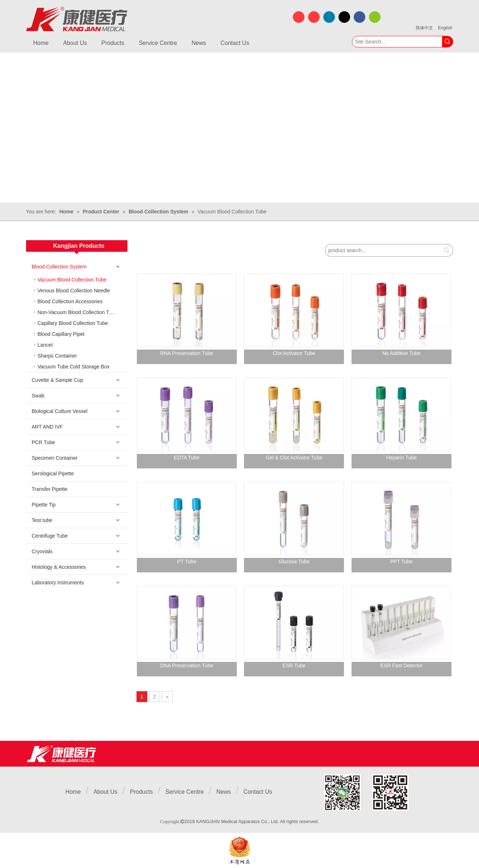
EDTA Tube (187, 458)
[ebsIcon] (239, 850)
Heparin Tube (402, 458)
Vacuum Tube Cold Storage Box (74, 367)
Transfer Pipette (50, 489)
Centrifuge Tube (50, 536)
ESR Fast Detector (402, 665)
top (464, 837)
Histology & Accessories (59, 567)
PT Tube (187, 562)
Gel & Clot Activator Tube (294, 458)
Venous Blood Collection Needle (74, 291)
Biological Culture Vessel (60, 411)
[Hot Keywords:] (448, 42)
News (223, 792)
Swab (38, 396)
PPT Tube (402, 562)
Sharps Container (57, 356)
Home (73, 792)
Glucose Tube (294, 562)
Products (141, 792)
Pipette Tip (44, 505)
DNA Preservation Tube (186, 665)
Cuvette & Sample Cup (58, 380)
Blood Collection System (59, 267)
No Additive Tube (402, 353)
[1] (366, 792)
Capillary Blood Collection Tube (73, 323)
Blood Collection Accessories (70, 301)
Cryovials (42, 551)
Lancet (45, 345)
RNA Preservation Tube (186, 353)
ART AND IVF (47, 427)
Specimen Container (55, 458)
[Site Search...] (397, 42)
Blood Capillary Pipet (61, 334)
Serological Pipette (53, 473)
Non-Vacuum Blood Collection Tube (78, 312)
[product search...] (383, 250)
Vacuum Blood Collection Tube (72, 280)
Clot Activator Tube (294, 353)
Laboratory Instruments (58, 583)
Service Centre (185, 792)
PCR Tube (44, 442)
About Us (105, 792)
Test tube (42, 520)
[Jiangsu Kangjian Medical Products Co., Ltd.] (61, 754)
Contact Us (258, 792)
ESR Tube (294, 665)
